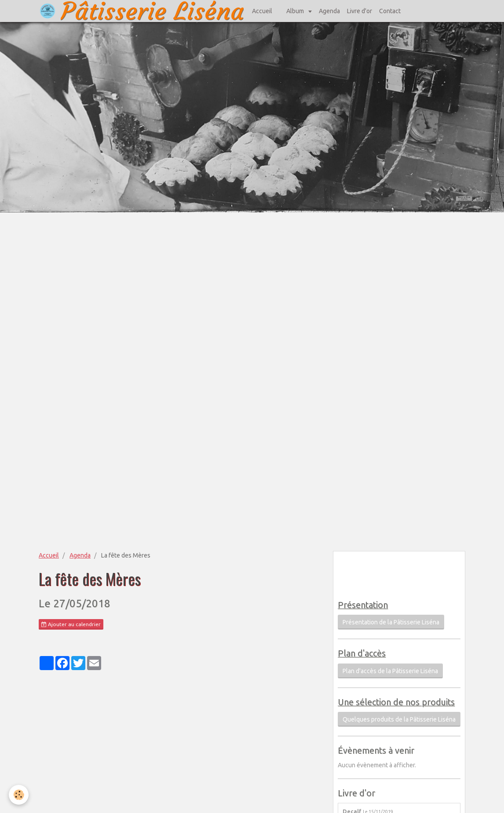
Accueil (262, 11)
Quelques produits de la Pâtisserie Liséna (399, 719)
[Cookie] (19, 795)
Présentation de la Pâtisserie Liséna (391, 622)
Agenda (329, 11)
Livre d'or (360, 11)
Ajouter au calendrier (71, 624)
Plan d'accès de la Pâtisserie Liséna (390, 671)
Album (296, 11)
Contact (390, 11)
